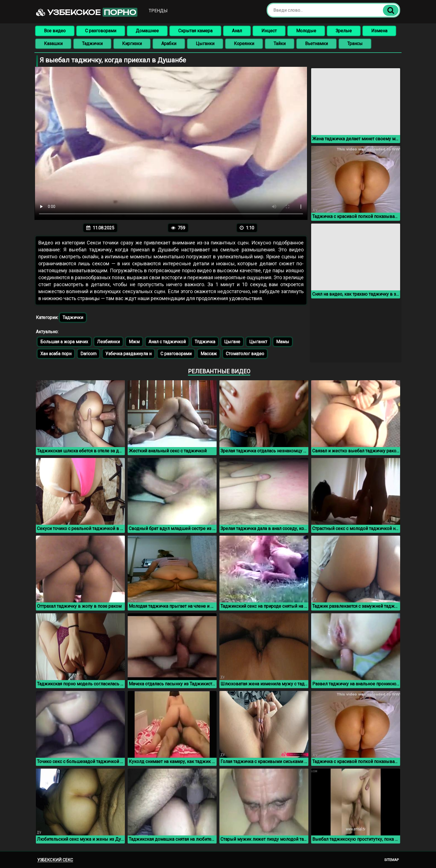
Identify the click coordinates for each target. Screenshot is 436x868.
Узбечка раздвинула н (128, 354)
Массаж (209, 354)
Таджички (92, 44)
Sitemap (392, 860)
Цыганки (205, 44)
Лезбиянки (108, 342)
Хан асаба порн (56, 354)
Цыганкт (258, 342)
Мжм (134, 342)
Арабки (169, 44)
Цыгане (232, 342)
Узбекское (87, 12)
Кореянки (244, 44)
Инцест (269, 31)
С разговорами (101, 31)
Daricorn (88, 354)
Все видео (55, 31)
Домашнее (147, 31)
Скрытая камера (195, 31)
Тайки (280, 44)
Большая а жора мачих (64, 342)
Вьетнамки (316, 44)
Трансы (355, 44)
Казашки (53, 44)
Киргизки (132, 44)
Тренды (158, 11)
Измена (379, 31)
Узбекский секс (55, 860)
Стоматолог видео (245, 354)
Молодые (306, 31)
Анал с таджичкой (167, 342)
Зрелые (344, 31)
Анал (237, 31)
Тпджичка (205, 342)
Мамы (283, 342)
